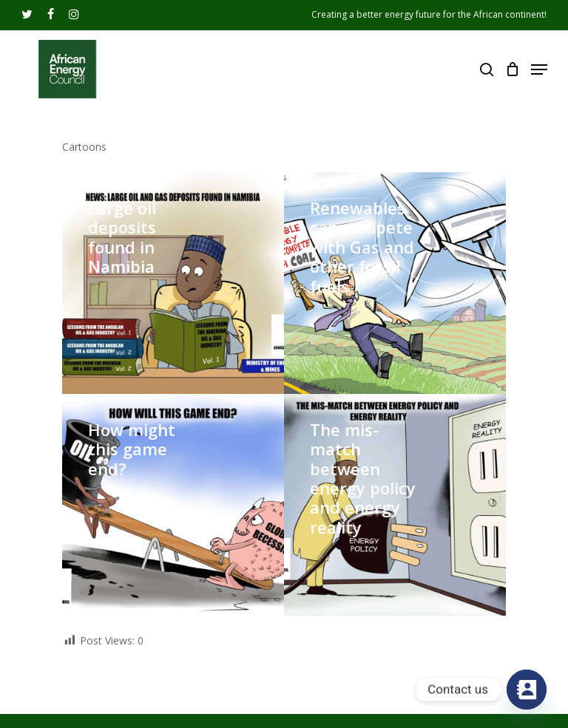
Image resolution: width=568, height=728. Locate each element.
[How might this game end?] (173, 505)
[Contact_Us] (527, 690)
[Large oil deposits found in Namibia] (173, 283)
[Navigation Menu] (539, 69)
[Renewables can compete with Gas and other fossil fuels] (395, 283)
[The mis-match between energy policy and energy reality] (395, 505)
